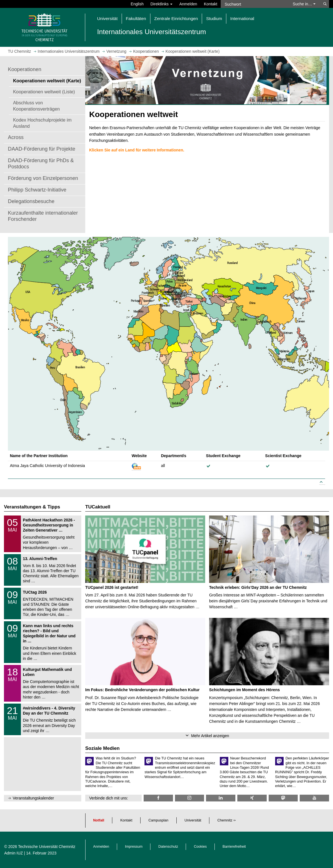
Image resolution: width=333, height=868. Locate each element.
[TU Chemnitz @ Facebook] (158, 798)
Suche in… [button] (304, 4)
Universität (193, 820)
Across (16, 137)
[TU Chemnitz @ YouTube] (314, 798)
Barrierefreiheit (234, 847)
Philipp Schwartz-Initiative (37, 190)
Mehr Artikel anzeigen (210, 736)
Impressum (134, 847)
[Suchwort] (254, 4)
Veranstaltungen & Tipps (32, 507)
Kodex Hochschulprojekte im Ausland (42, 123)
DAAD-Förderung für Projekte (42, 149)
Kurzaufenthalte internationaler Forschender (43, 216)
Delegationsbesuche (31, 201)
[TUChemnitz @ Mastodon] (283, 798)
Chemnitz (225, 820)
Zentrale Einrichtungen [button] (176, 18)
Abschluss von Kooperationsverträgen (36, 106)
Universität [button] (107, 18)
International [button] (242, 18)
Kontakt (211, 4)
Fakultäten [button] (136, 18)
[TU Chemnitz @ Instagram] (190, 798)
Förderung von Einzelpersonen (43, 178)
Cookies (200, 847)
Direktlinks (161, 4)
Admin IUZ (14, 853)
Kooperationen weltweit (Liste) (44, 92)
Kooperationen (25, 69)
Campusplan (158, 820)
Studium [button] (214, 18)
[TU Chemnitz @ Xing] (252, 798)
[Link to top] (322, 482)
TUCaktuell (98, 507)
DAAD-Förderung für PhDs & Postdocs (41, 164)
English (137, 4)
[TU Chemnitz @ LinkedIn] (221, 798)
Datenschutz (168, 847)
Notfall (99, 820)
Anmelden (188, 4)
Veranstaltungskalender (33, 798)
